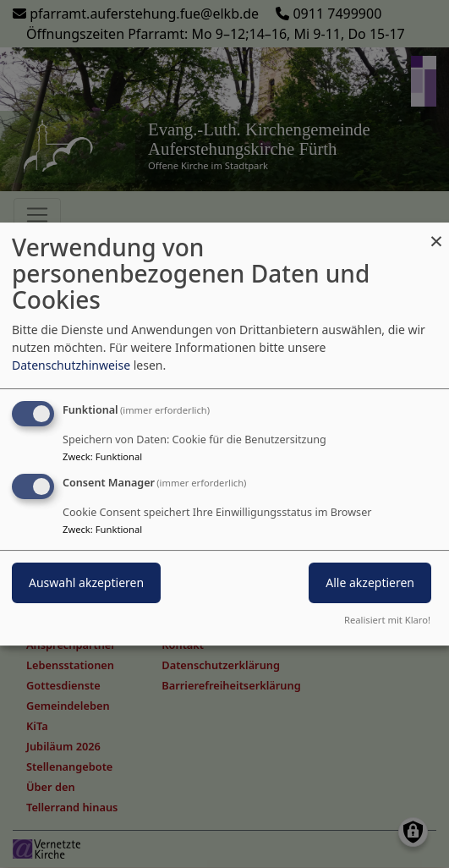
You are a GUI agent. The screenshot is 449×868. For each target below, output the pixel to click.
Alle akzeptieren (370, 582)
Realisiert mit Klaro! (387, 620)
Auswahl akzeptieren (86, 582)
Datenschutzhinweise (71, 365)
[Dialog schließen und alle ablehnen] (436, 233)
